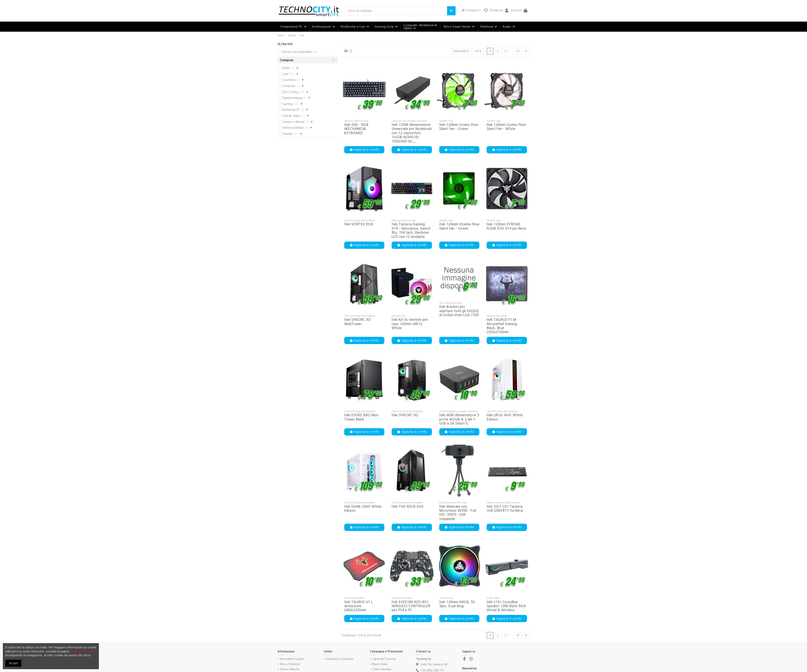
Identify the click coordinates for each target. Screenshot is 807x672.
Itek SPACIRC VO (405, 415)
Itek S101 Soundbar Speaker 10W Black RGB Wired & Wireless (506, 606)
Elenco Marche (290, 669)
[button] (293, 27)
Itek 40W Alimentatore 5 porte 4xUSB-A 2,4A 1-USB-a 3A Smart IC (459, 419)
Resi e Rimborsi (290, 664)
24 (478, 51)
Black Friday (380, 664)
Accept (13, 663)
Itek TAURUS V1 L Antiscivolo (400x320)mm (358, 606)
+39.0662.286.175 (432, 670)
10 (517, 51)
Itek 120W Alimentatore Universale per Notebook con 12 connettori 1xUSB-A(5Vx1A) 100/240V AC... (412, 133)
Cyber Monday (382, 669)
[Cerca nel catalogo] (451, 11)
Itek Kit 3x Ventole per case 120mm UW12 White (410, 324)
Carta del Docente (384, 659)
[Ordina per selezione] (461, 51)
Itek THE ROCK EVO (408, 507)
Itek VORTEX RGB (359, 224)
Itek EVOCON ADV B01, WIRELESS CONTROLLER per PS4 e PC (411, 606)
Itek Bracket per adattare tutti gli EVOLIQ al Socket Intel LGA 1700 (459, 311)
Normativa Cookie (292, 659)
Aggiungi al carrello (364, 150)
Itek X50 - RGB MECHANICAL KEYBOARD (356, 129)
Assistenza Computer (340, 659)
